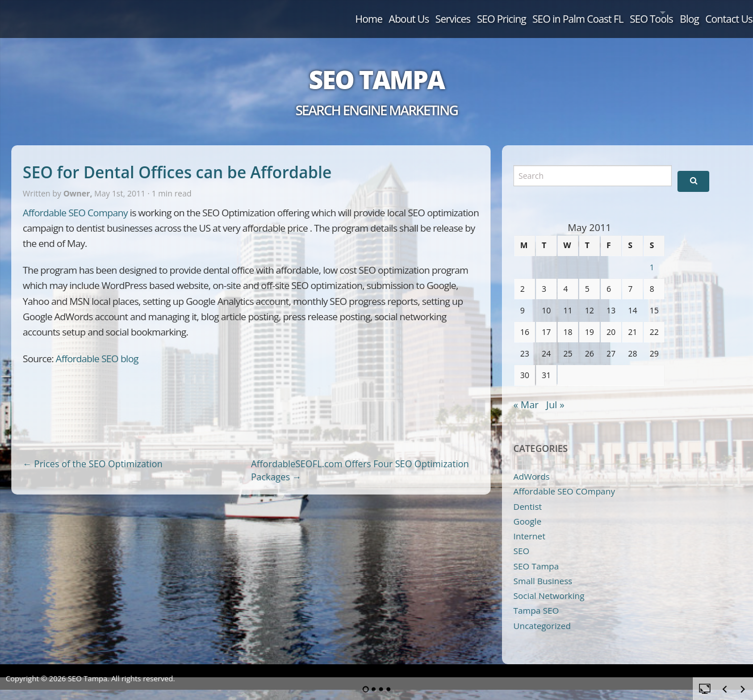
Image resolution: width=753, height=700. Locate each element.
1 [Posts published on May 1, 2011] (652, 255)
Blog (665, 12)
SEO (521, 539)
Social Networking (549, 583)
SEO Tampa (376, 67)
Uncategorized (542, 613)
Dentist (528, 494)
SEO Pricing (424, 12)
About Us (302, 12)
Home (248, 12)
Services (361, 12)
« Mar (526, 392)
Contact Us (719, 12)
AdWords (532, 464)
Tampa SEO (536, 598)
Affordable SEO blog (97, 346)
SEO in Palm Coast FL (515, 12)
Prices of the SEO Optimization (93, 451)
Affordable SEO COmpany (564, 479)
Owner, (79, 181)
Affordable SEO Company (75, 200)
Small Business (543, 568)
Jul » (555, 392)
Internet (529, 523)
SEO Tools (603, 12)
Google (527, 509)
